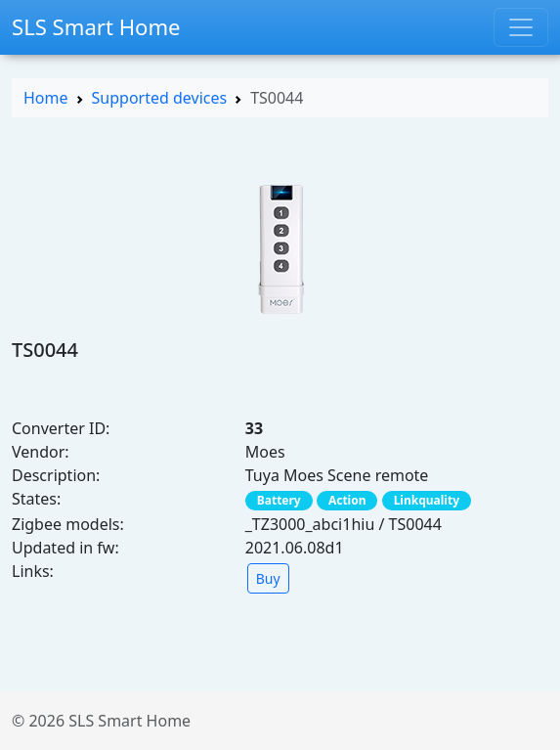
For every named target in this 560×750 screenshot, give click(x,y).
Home (46, 98)
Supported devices (160, 98)
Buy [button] (268, 578)
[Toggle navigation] (521, 27)
